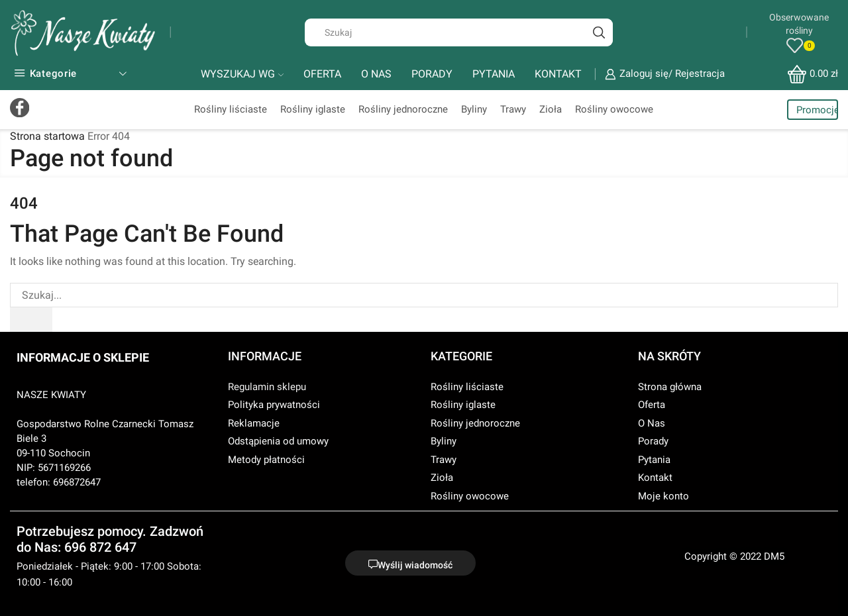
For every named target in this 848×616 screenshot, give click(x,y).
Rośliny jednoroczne (403, 109)
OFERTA (322, 74)
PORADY (432, 74)
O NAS (376, 74)
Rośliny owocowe (614, 109)
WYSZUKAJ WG (242, 74)
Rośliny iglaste (313, 109)
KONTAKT (558, 74)
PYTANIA (494, 74)
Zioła (551, 109)
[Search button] (599, 32)
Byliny (474, 109)
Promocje (817, 110)
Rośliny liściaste (231, 109)
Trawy (513, 109)
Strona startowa (47, 136)
